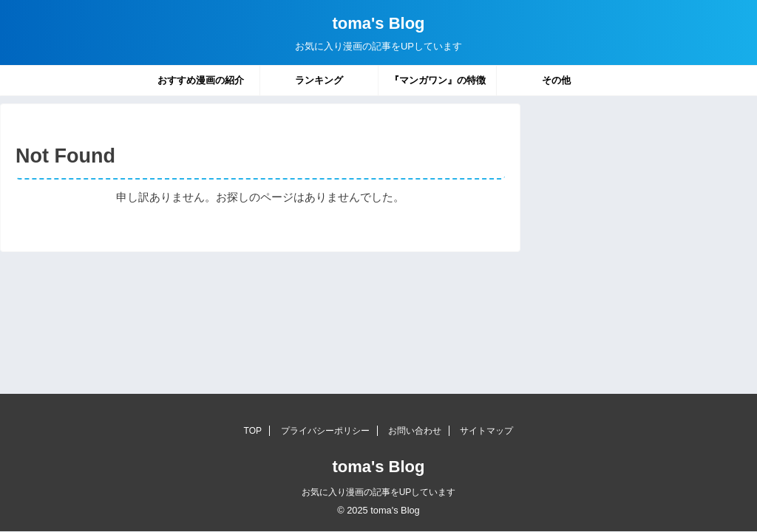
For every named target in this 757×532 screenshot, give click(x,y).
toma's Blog (378, 23)
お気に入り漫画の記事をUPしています (379, 492)
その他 (556, 80)
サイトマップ (486, 431)
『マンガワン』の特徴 (438, 80)
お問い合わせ (415, 431)
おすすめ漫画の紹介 (201, 80)
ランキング (319, 80)
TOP (253, 431)
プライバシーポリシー (325, 431)
